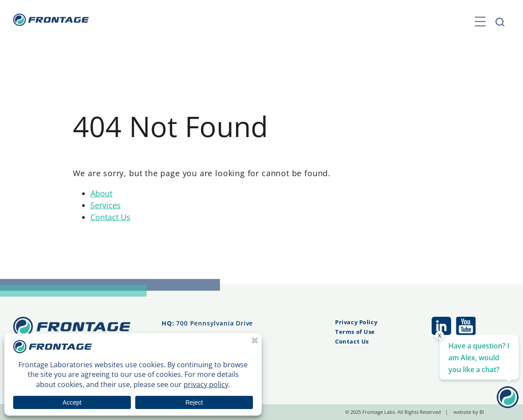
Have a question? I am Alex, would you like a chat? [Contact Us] (479, 358)
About (101, 193)
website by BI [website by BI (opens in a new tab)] (469, 412)
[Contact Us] (508, 405)
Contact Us (110, 217)
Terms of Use (355, 332)
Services (106, 205)
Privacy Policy (356, 322)
